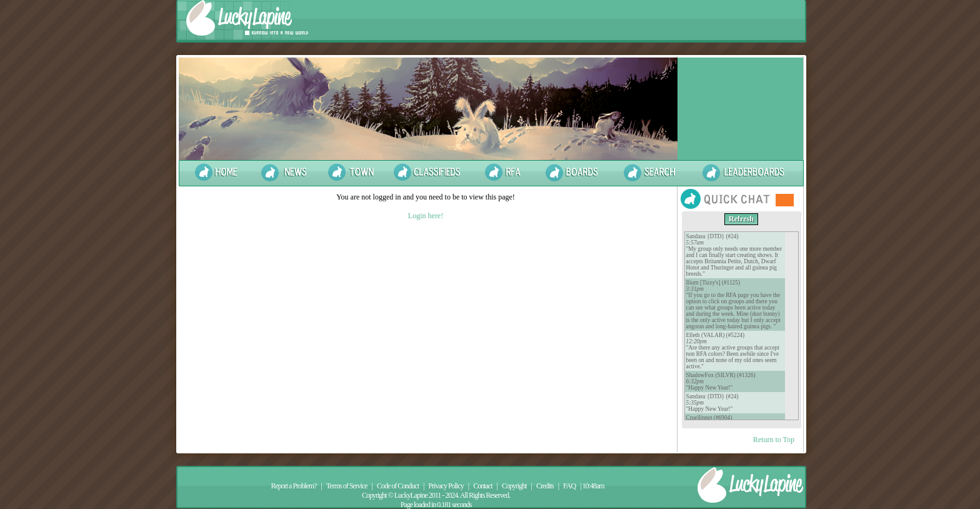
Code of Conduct (398, 486)
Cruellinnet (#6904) (709, 418)
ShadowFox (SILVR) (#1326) (721, 375)
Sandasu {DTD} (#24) (712, 236)
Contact (482, 486)
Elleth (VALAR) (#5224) (716, 335)
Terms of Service (347, 486)
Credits (545, 486)
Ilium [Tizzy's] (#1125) (713, 283)
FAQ (569, 486)
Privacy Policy (446, 486)
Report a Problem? (293, 486)
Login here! (426, 216)
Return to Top (774, 440)
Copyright (514, 486)
